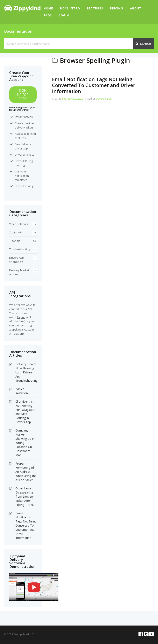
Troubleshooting (20, 249)
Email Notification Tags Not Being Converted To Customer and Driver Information (94, 85)
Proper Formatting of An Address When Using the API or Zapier (26, 472)
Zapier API (16, 232)
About (136, 8)
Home (48, 8)
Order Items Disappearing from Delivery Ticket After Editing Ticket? (25, 496)
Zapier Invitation (22, 391)
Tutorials (15, 241)
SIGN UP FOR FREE (23, 95)
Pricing (117, 8)
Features (95, 8)
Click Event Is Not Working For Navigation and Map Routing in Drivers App (25, 412)
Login (64, 15)
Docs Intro (70, 8)
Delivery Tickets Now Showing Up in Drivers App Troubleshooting (26, 372)
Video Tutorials (19, 224)
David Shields (104, 99)
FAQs (48, 15)
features (20, 138)
